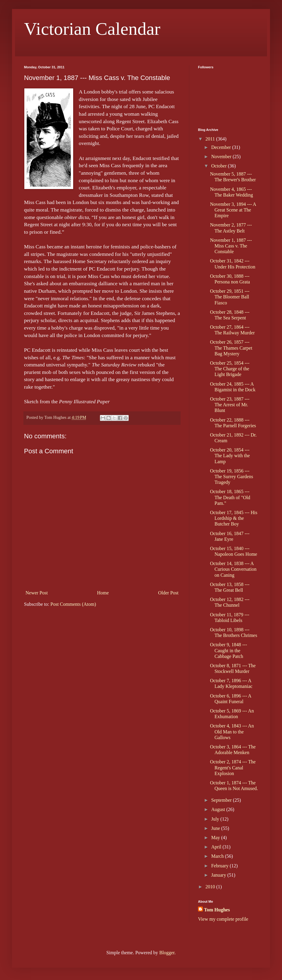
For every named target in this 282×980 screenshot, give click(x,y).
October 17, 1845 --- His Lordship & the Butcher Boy (234, 518)
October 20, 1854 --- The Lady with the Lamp (230, 456)
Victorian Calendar (92, 29)
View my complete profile (223, 919)
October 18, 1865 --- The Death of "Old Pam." (230, 497)
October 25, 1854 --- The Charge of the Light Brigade (230, 369)
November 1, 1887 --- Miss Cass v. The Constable (231, 246)
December (222, 147)
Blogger (167, 953)
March (218, 856)
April (217, 847)
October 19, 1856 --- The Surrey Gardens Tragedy (232, 477)
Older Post (168, 593)
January (219, 875)
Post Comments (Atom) (73, 604)
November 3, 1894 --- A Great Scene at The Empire (233, 210)
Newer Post (37, 593)
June (216, 828)
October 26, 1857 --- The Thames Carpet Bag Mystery (231, 348)
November (222, 157)
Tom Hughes (217, 910)
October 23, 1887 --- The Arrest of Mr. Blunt (230, 405)
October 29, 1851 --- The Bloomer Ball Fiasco (230, 297)
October (220, 166)
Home (103, 593)
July (216, 819)
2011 (211, 139)
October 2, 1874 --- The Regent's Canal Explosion (233, 767)
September (222, 800)
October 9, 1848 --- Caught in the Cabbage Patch (229, 650)
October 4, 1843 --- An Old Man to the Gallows (232, 731)
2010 (211, 887)
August (219, 809)
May (216, 838)
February (220, 866)
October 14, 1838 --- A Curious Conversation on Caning (233, 569)
